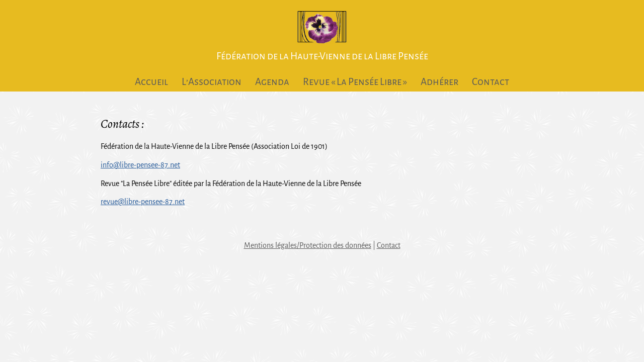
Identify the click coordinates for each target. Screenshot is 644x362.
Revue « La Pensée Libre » (355, 82)
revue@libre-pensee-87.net (143, 202)
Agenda (272, 82)
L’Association (212, 82)
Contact (491, 82)
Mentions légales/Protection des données (308, 245)
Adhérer (439, 82)
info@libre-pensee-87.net (140, 165)
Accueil (151, 82)
